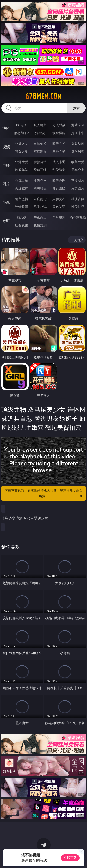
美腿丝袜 (22, 188)
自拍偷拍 (40, 143)
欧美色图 (59, 180)
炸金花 (40, 133)
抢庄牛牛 (78, 133)
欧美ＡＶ (59, 143)
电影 (6, 165)
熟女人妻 (22, 151)
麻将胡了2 (22, 133)
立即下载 (70, 858)
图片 (6, 184)
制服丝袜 (22, 170)
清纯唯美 (40, 188)
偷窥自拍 (22, 180)
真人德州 (40, 125)
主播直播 (59, 151)
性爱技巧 (78, 207)
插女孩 (22, 217)
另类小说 (40, 207)
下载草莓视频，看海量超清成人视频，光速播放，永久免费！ (44, 494)
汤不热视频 (78, 217)
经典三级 (40, 170)
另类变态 (78, 170)
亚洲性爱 (22, 162)
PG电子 (21, 125)
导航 (6, 221)
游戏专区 (78, 125)
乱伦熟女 (59, 170)
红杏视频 (22, 225)
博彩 (6, 128)
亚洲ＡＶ (22, 143)
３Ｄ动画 (78, 143)
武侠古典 (78, 199)
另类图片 (78, 188)
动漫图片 (78, 180)
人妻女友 (59, 199)
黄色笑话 (59, 207)
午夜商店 (40, 217)
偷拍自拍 (40, 162)
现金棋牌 (59, 133)
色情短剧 (40, 225)
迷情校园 (22, 207)
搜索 (76, 108)
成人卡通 (59, 162)
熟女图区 (59, 188)
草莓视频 (59, 217)
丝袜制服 (40, 151)
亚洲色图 (40, 180)
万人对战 (59, 125)
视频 (6, 147)
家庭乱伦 (40, 199)
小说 (6, 202)
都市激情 (22, 199)
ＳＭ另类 (78, 151)
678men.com (43, 96)
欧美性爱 (78, 162)
